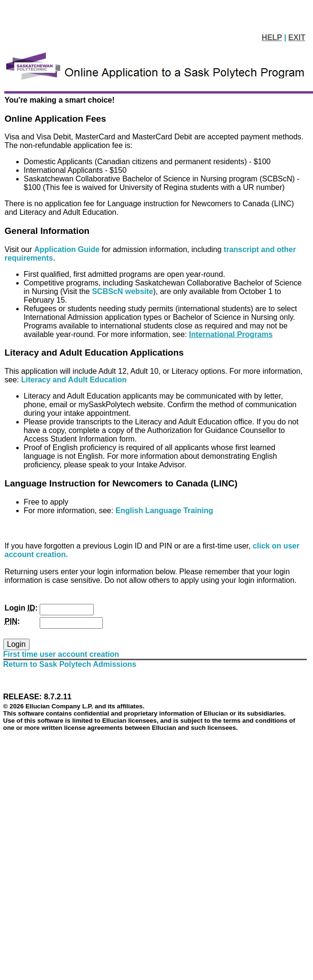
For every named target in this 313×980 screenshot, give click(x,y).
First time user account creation (61, 654)
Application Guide (68, 249)
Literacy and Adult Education (74, 380)
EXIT (297, 37)
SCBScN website (122, 291)
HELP (272, 37)
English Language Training (164, 511)
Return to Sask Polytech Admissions (70, 664)
